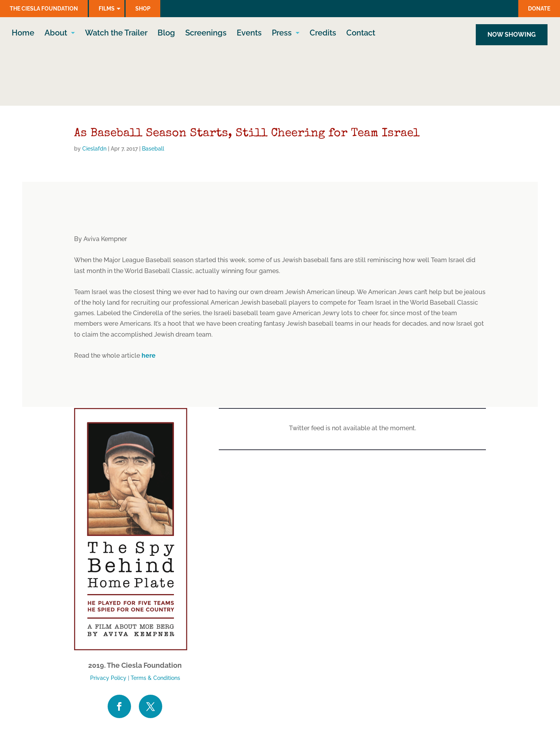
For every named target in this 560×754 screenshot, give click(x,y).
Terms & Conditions (155, 678)
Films (107, 9)
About (56, 35)
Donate (539, 9)
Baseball (153, 149)
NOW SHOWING (512, 36)
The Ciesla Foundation (44, 9)
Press (282, 35)
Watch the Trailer (116, 35)
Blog (166, 35)
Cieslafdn (94, 149)
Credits (323, 35)
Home (23, 35)
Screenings (206, 35)
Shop (143, 9)
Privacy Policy (108, 678)
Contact (361, 35)
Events (249, 35)
